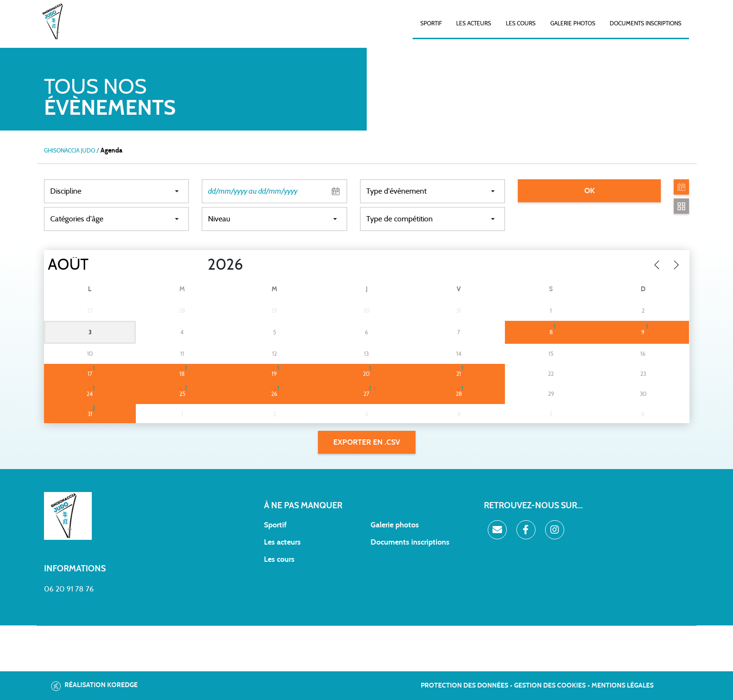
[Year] (199, 265)
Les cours (521, 23)
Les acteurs (474, 23)
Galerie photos (573, 23)
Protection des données (465, 686)
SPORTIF (431, 23)
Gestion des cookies (550, 686)
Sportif (275, 525)
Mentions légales (623, 686)
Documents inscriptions (645, 23)
